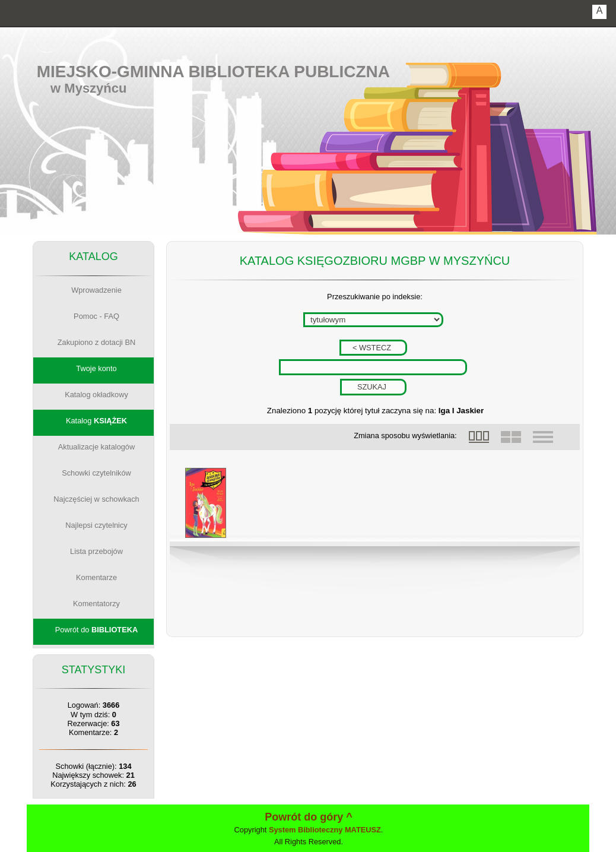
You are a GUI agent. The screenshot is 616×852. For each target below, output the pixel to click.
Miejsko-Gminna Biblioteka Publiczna (213, 72)
